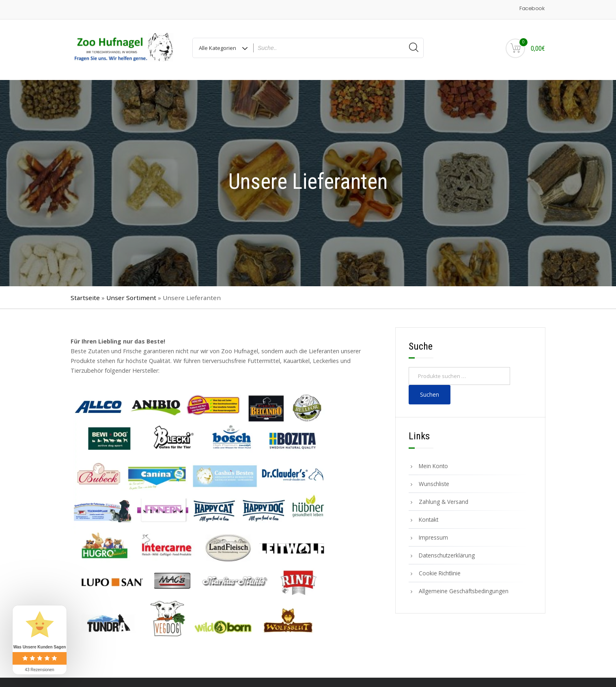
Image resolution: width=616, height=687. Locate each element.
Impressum (433, 535)
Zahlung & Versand (444, 499)
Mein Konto (433, 463)
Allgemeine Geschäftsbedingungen (464, 588)
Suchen (430, 392)
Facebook (532, 8)
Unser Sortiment (131, 295)
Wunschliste (434, 481)
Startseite (85, 295)
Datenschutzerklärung (447, 552)
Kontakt (429, 517)
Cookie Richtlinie (440, 570)
